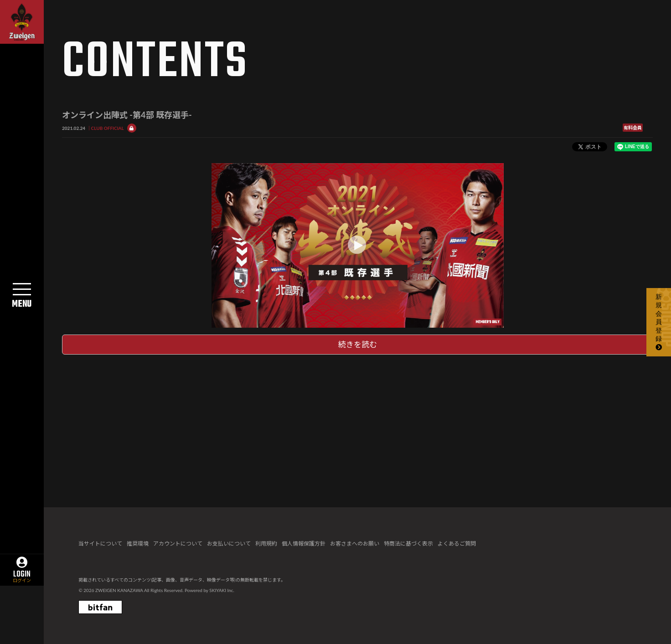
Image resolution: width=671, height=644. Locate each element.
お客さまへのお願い (355, 544)
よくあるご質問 (457, 544)
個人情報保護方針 (304, 544)
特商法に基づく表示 (408, 544)
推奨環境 (138, 544)
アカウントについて (178, 544)
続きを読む (358, 344)
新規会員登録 (659, 322)
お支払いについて (229, 544)
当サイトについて (100, 544)
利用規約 (266, 544)
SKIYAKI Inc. (222, 590)
